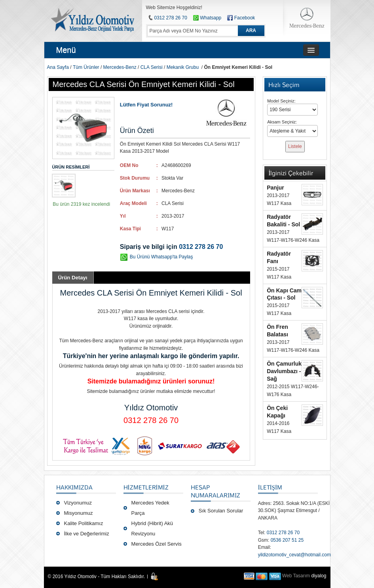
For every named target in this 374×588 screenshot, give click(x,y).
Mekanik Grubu (183, 67)
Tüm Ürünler (86, 67)
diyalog (319, 576)
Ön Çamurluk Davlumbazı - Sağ (284, 371)
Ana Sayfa (58, 67)
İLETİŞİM (270, 487)
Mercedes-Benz (120, 67)
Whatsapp (207, 18)
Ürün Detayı (73, 278)
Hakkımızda (74, 487)
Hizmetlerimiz (146, 487)
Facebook (245, 18)
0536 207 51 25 (287, 540)
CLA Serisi (152, 67)
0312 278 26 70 (171, 18)
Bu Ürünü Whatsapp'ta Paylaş (161, 257)
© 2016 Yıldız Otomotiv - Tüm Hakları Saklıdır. (97, 577)
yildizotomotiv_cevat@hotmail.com (294, 555)
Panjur (275, 188)
